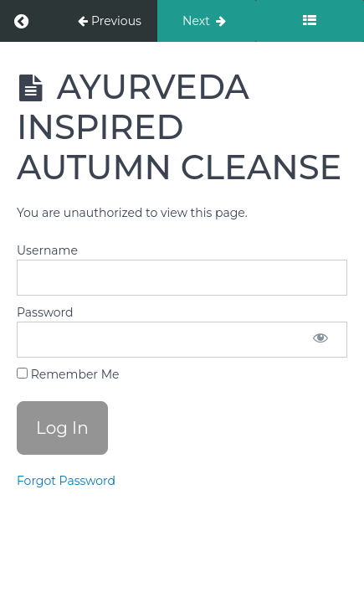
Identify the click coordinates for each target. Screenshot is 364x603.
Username (47, 250)
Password (45, 312)
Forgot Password (66, 481)
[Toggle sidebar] (310, 21)
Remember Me (68, 374)
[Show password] (320, 340)
